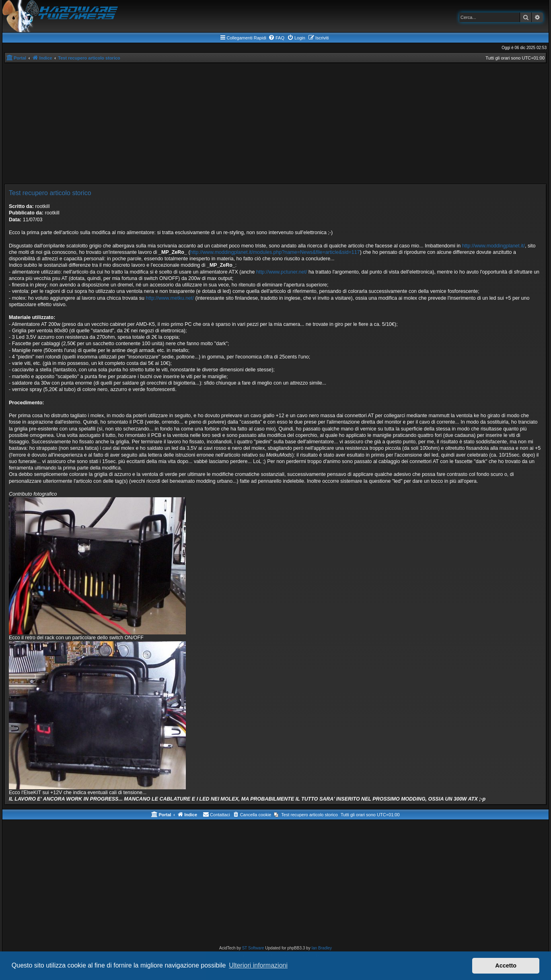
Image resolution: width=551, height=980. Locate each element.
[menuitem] (276, 38)
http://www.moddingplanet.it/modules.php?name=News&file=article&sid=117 (275, 252)
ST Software (253, 948)
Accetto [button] (506, 966)
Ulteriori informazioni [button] (258, 965)
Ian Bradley (322, 948)
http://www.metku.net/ (170, 298)
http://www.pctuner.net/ (282, 272)
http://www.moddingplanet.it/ (493, 246)
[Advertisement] (275, 124)
